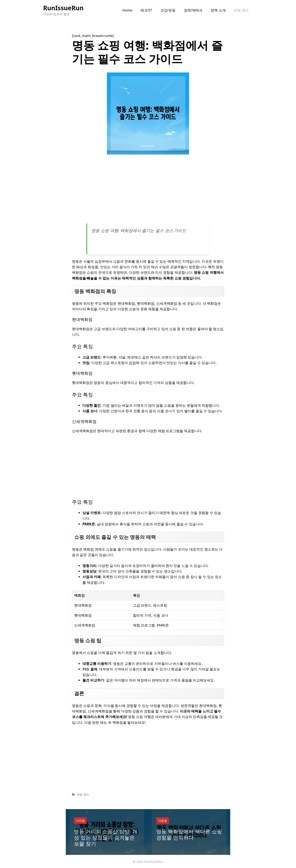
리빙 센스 (241, 10)
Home (127, 10)
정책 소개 (218, 10)
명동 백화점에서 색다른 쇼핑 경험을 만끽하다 (189, 834)
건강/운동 (168, 10)
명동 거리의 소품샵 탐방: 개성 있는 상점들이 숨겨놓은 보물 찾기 (106, 837)
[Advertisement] (148, 190)
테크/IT (146, 10)
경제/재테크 (193, 10)
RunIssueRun (63, 8)
